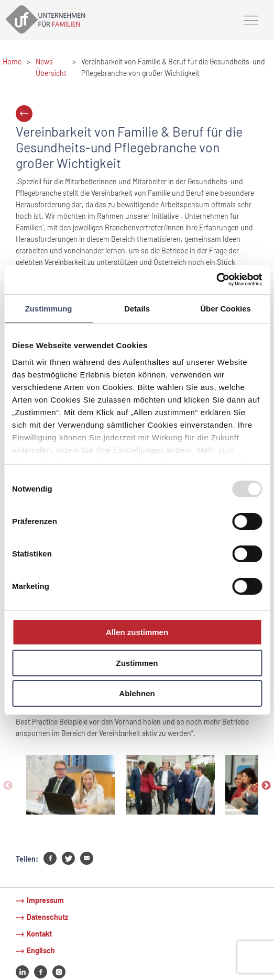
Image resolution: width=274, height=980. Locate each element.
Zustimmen (137, 663)
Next (266, 786)
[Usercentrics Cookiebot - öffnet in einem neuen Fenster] (216, 280)
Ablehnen (137, 693)
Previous (8, 786)
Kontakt (39, 934)
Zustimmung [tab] (49, 308)
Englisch (41, 950)
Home (12, 62)
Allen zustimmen (137, 632)
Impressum (45, 900)
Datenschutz (47, 917)
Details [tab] (137, 308)
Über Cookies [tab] (226, 308)
